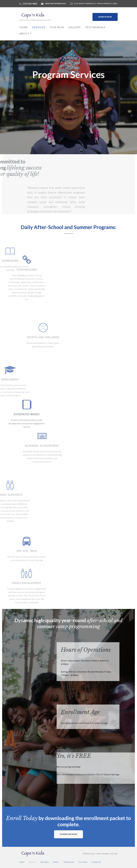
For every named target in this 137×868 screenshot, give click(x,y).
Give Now (57, 27)
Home (24, 27)
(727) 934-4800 (30, 4)
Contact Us (96, 862)
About (24, 34)
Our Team (83, 862)
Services (39, 27)
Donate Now (105, 17)
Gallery (75, 27)
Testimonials (95, 27)
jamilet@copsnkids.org (55, 3)
